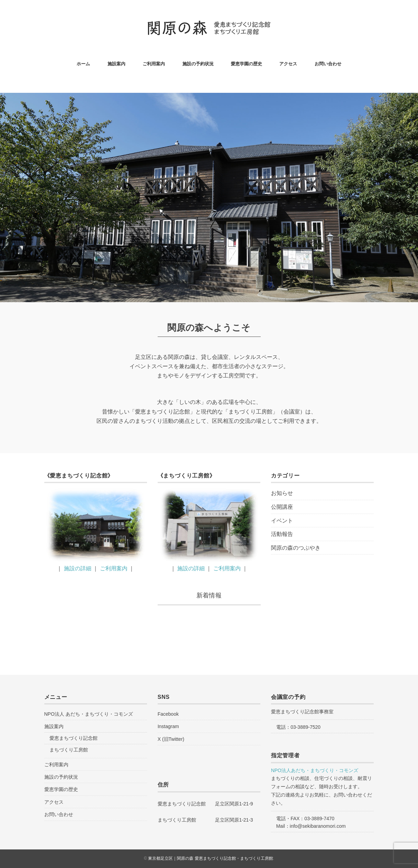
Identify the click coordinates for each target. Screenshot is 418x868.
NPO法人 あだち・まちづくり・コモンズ (89, 714)
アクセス (288, 64)
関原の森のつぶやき (296, 548)
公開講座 (282, 507)
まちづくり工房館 (69, 750)
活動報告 (282, 534)
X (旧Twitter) (171, 739)
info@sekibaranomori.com (318, 826)
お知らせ (282, 493)
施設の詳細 (78, 568)
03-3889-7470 (319, 818)
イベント (282, 521)
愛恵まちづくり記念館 (74, 738)
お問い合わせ (328, 64)
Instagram (168, 726)
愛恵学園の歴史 (246, 64)
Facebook (168, 714)
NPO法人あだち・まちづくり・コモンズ (315, 770)
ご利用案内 (154, 64)
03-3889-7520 (306, 727)
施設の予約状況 (198, 64)
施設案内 (116, 64)
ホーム (83, 64)
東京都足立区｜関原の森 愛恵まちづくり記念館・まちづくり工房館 (210, 858)
